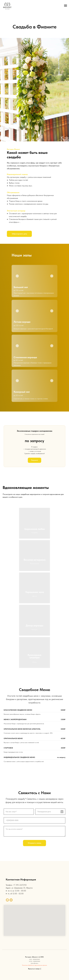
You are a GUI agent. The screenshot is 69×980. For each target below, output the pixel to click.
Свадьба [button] (35, 533)
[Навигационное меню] (66, 6)
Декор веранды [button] (34, 625)
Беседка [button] (35, 630)
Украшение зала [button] (35, 592)
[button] (19, 234)
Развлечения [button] (34, 564)
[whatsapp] (7, 900)
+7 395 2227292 (20, 885)
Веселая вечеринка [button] (35, 560)
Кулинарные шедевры (34, 656)
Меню (34, 662)
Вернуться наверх (35, 969)
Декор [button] (35, 596)
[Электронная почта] (11, 900)
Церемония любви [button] (35, 529)
